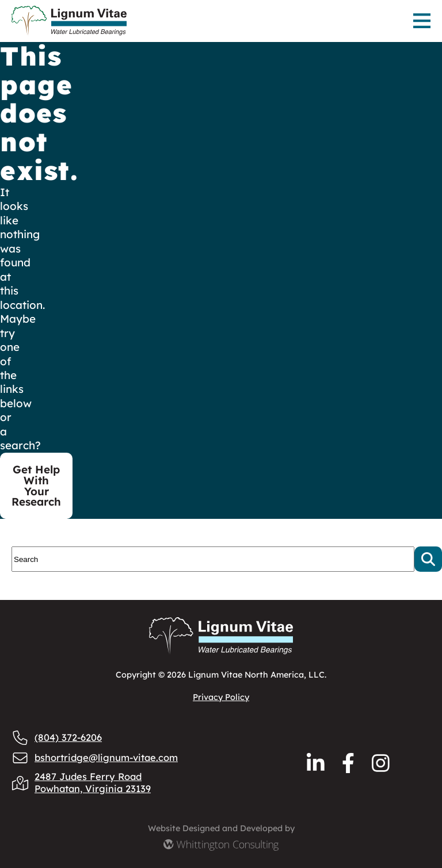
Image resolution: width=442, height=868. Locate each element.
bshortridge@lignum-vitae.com (95, 758)
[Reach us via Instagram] (381, 763)
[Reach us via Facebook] (348, 763)
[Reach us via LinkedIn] (316, 763)
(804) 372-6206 (57, 738)
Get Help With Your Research (36, 486)
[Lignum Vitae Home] (151, 21)
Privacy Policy (221, 697)
